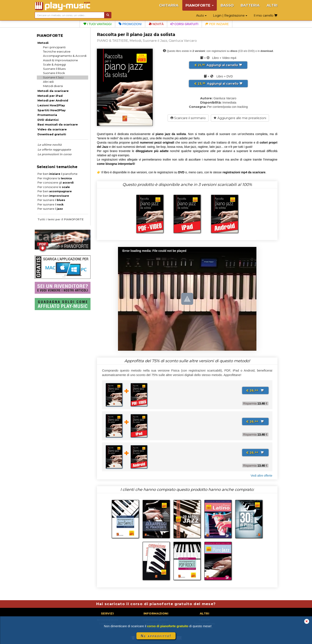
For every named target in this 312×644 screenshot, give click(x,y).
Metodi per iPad (50, 96)
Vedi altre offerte (262, 476)
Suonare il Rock (54, 73)
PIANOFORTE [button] (200, 5)
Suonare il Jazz (53, 77)
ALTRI (272, 5)
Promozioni (130, 24)
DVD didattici (48, 120)
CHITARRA (169, 5)
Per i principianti (54, 47)
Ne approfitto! (156, 636)
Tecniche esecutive (57, 51)
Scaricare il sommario (188, 118)
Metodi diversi (53, 86)
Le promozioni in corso (55, 154)
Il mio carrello (265, 16)
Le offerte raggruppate (54, 150)
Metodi (43, 43)
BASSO (227, 5)
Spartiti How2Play (52, 110)
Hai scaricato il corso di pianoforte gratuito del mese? (156, 604)
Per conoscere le (54, 187)
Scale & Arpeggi (54, 64)
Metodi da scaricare (53, 91)
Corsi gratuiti (184, 24)
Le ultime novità (50, 145)
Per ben (55, 191)
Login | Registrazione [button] (230, 16)
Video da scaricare (52, 129)
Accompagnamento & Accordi (65, 56)
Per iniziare (217, 24)
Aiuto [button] (201, 16)
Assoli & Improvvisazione (60, 60)
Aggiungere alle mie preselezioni (240, 118)
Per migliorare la (55, 178)
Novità (156, 24)
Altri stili (48, 82)
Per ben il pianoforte (58, 174)
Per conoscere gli (56, 183)
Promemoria (47, 115)
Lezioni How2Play (51, 105)
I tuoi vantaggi (97, 24)
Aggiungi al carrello (218, 65)
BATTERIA (250, 5)
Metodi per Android (53, 100)
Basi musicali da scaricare (58, 124)
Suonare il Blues (54, 69)
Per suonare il (51, 200)
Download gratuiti (52, 134)
